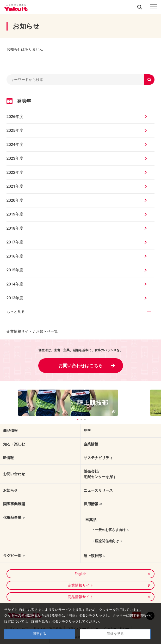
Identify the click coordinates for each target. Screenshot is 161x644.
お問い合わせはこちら (80, 366)
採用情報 (91, 504)
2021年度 (15, 186)
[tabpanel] (81, 403)
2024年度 (15, 145)
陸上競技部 (93, 556)
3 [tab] (85, 420)
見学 (87, 431)
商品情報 (10, 431)
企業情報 (91, 444)
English (80, 574)
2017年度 (15, 242)
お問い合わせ (14, 474)
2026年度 (15, 117)
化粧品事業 (12, 517)
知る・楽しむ (14, 444)
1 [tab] (78, 420)
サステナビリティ (98, 458)
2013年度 (15, 298)
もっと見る (16, 312)
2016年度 (15, 256)
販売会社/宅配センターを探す (100, 474)
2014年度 (15, 284)
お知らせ (10, 490)
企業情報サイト (19, 331)
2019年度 (15, 214)
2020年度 (15, 200)
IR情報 (8, 458)
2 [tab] (81, 420)
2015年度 (15, 270)
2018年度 (15, 228)
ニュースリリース (98, 490)
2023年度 (15, 158)
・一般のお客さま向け (109, 530)
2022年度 (15, 172)
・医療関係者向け (105, 541)
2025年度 (15, 130)
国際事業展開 (14, 504)
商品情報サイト (80, 597)
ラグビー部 (12, 556)
